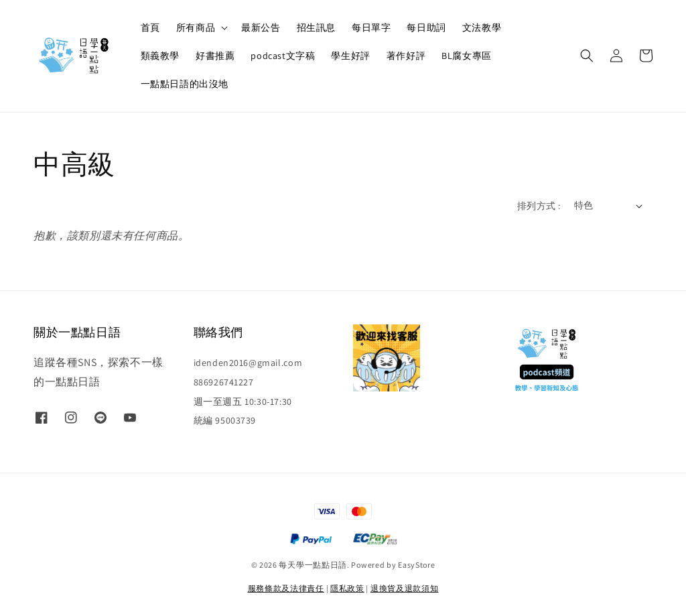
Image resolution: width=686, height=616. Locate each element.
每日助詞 (426, 27)
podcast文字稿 (283, 56)
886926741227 (224, 382)
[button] (587, 56)
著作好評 (406, 56)
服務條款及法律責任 (286, 588)
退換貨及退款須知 (405, 588)
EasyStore (416, 565)
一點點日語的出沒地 (185, 84)
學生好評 (350, 56)
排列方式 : (539, 206)
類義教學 (160, 56)
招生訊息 (316, 27)
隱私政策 (347, 588)
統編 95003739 (225, 420)
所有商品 (196, 27)
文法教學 (482, 27)
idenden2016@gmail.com (248, 363)
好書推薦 (215, 56)
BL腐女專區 (467, 56)
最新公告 (261, 27)
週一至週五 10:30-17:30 (243, 402)
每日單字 (371, 27)
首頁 (150, 27)
